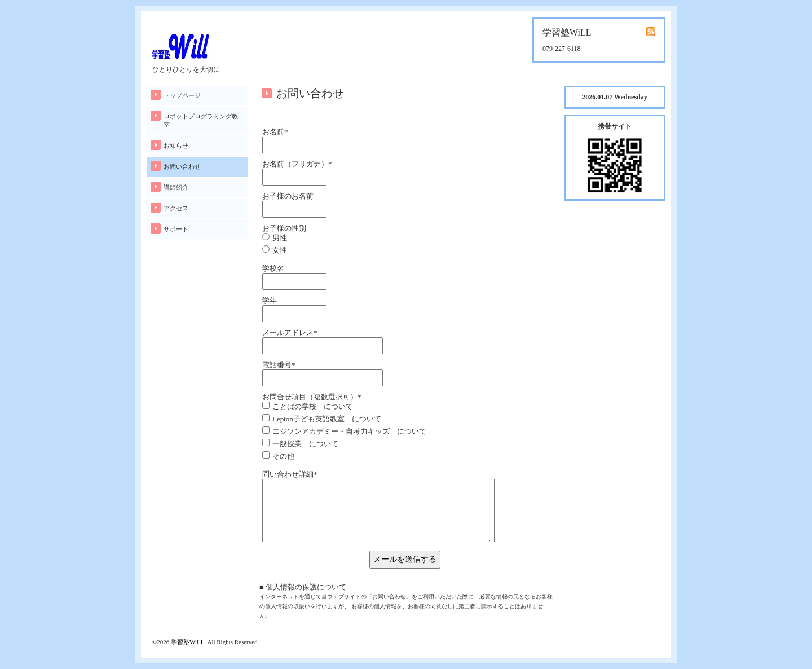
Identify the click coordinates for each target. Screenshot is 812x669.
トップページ (182, 95)
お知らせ (176, 146)
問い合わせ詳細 (290, 474)
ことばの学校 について (313, 406)
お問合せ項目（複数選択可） (312, 397)
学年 (270, 300)
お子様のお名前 (288, 196)
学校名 (273, 268)
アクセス (176, 208)
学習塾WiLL (187, 642)
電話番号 (279, 365)
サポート (176, 229)
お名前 (275, 132)
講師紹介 (176, 187)
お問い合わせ (182, 166)
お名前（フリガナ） (297, 164)
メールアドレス (290, 333)
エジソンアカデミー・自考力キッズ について (349, 431)
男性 (280, 238)
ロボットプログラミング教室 (201, 120)
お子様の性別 (284, 228)
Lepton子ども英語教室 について (327, 419)
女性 (280, 250)
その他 (283, 456)
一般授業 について (305, 444)
